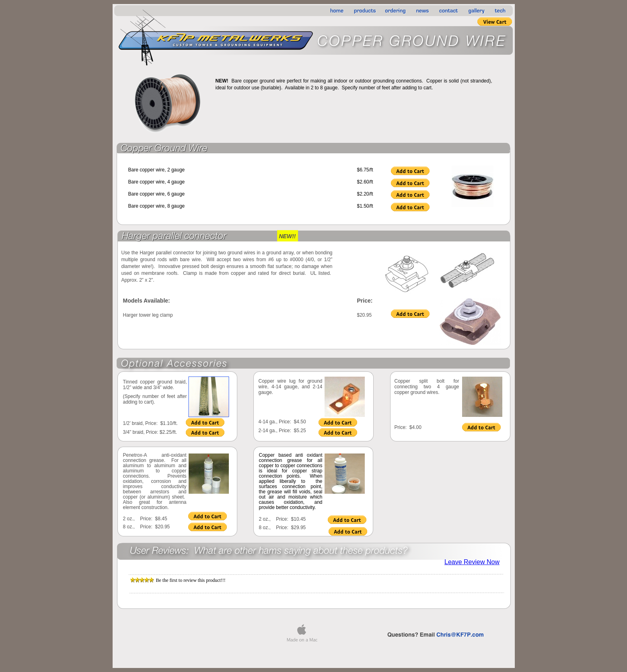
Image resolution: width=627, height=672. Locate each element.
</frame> (431, 184)
